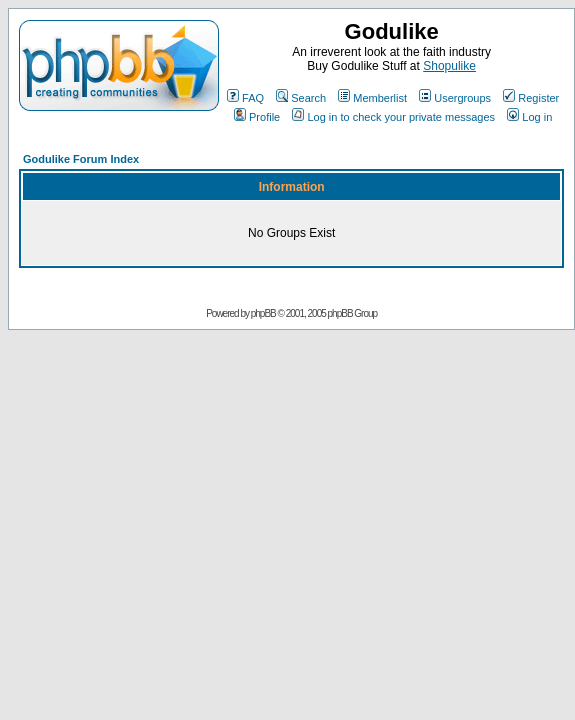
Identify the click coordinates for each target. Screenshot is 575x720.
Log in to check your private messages (393, 117)
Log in (529, 117)
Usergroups (455, 98)
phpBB (263, 313)
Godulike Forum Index (81, 159)
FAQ (245, 98)
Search (301, 98)
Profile (257, 117)
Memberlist (372, 98)
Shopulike (449, 66)
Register (531, 98)
